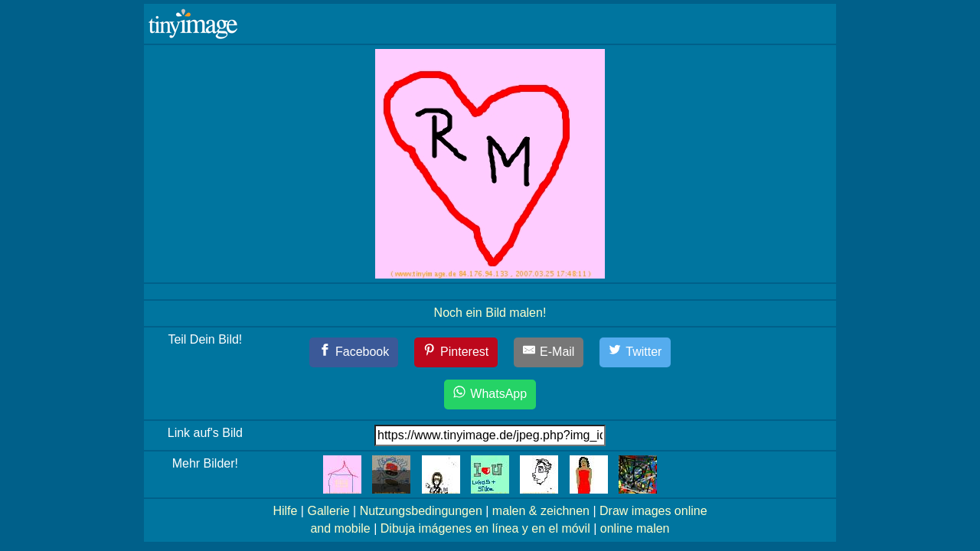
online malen (635, 528)
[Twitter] (635, 352)
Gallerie (328, 511)
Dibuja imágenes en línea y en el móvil (485, 528)
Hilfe (285, 511)
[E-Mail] (549, 352)
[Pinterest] (456, 352)
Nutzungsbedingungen (421, 511)
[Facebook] (354, 352)
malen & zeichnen (541, 511)
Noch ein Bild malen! (490, 313)
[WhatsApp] (490, 395)
